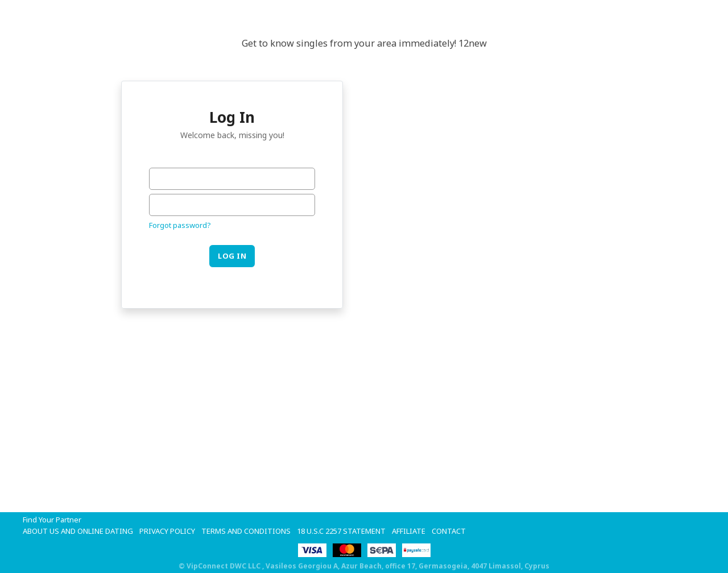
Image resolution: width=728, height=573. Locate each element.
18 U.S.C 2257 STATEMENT (341, 531)
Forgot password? (180, 225)
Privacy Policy (167, 531)
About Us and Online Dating (78, 531)
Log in (232, 256)
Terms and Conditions (246, 531)
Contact (449, 531)
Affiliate (409, 531)
